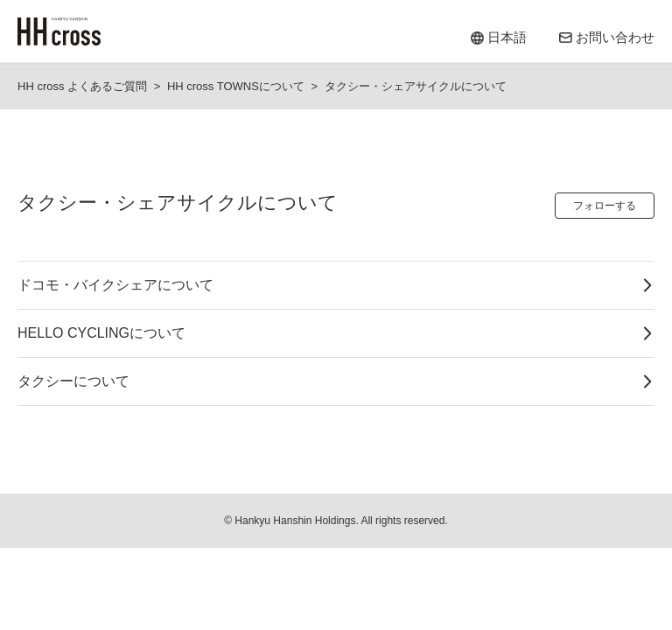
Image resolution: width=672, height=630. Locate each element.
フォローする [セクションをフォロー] (605, 206)
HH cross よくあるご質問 (82, 86)
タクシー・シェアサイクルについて (416, 86)
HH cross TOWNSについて (236, 86)
